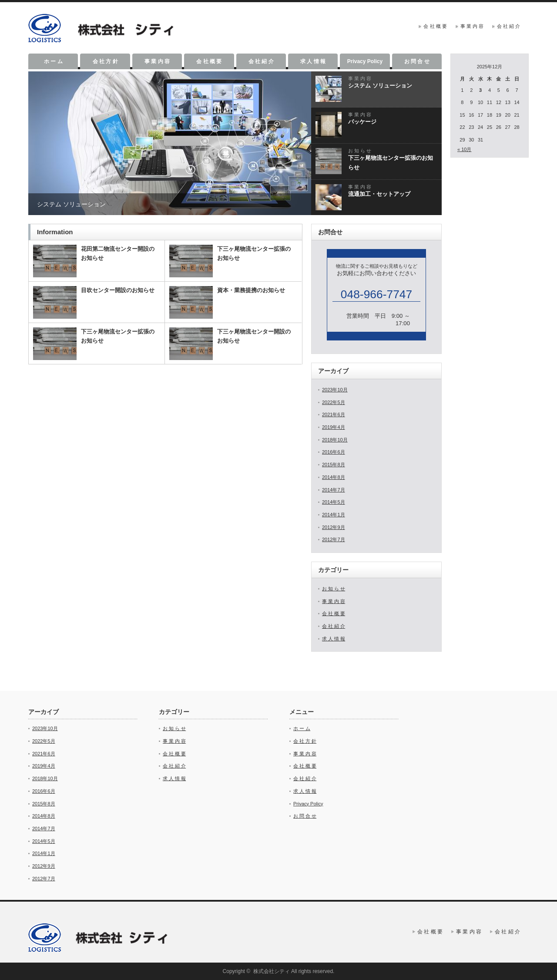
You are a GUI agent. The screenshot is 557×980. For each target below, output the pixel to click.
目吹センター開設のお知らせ (118, 290)
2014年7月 (334, 490)
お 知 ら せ (334, 589)
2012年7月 (334, 539)
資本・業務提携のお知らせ (251, 290)
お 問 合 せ (417, 61)
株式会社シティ (272, 971)
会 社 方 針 (105, 61)
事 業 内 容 (472, 26)
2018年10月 (335, 440)
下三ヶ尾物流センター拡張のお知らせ (254, 253)
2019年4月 (334, 427)
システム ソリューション (71, 204)
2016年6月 (334, 452)
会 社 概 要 (435, 26)
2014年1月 (334, 515)
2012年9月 (334, 527)
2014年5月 (334, 502)
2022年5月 (334, 402)
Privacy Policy (365, 61)
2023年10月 (335, 390)
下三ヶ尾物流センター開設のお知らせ (254, 336)
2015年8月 (334, 465)
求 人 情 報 (313, 61)
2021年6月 (334, 414)
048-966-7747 (376, 294)
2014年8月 (334, 477)
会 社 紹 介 (508, 26)
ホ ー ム (53, 61)
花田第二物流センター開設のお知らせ (118, 253)
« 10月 (464, 149)
